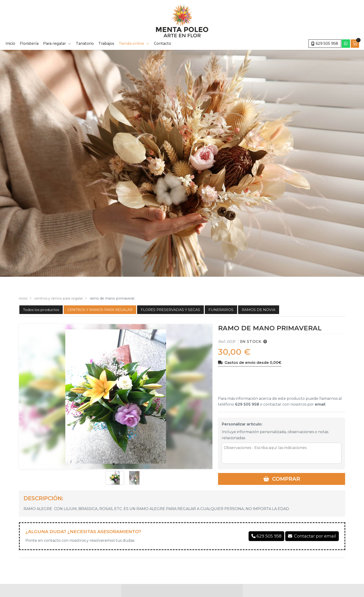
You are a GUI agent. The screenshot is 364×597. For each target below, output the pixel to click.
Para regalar (55, 43)
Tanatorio (85, 43)
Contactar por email (315, 536)
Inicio (10, 43)
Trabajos (106, 43)
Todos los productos (41, 310)
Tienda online (131, 43)
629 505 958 (247, 404)
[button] (114, 464)
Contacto (163, 43)
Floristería (29, 43)
